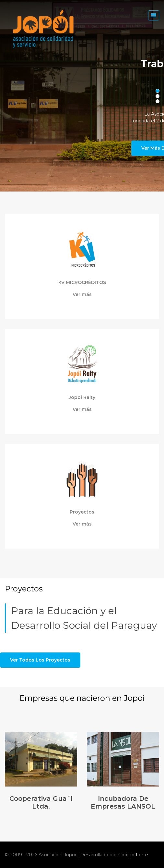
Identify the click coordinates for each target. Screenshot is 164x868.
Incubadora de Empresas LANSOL (123, 802)
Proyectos (82, 512)
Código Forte (133, 855)
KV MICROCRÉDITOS (82, 283)
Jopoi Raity (82, 397)
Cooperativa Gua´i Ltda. (41, 802)
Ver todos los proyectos (40, 660)
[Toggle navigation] (154, 15)
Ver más (82, 294)
